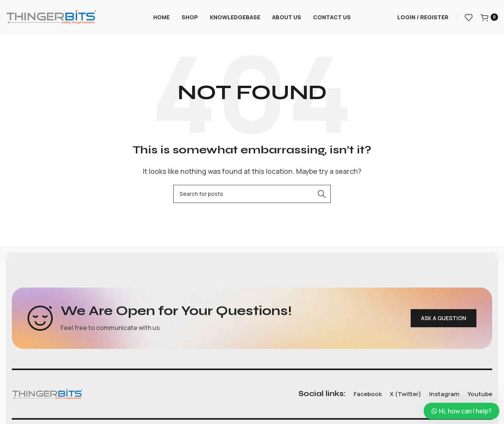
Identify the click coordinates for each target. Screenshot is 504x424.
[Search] (252, 195)
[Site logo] (51, 17)
